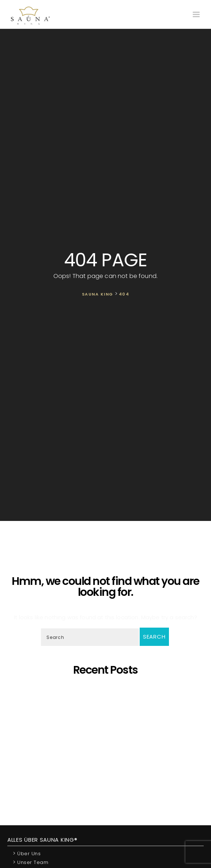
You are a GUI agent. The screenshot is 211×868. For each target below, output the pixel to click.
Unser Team (31, 862)
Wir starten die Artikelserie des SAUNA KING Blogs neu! (107, 782)
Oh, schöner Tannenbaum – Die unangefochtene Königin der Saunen (107, 726)
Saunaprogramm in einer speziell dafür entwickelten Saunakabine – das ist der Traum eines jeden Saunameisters (105, 699)
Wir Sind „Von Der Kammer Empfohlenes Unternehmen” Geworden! (107, 772)
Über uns (27, 853)
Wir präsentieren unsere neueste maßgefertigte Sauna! (107, 736)
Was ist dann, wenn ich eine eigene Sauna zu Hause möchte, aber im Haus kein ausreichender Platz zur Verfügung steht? (107, 759)
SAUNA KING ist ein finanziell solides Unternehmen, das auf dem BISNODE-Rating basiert (107, 745)
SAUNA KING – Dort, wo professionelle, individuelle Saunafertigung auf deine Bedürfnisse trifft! (107, 713)
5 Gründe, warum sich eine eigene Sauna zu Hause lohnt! (107, 690)
